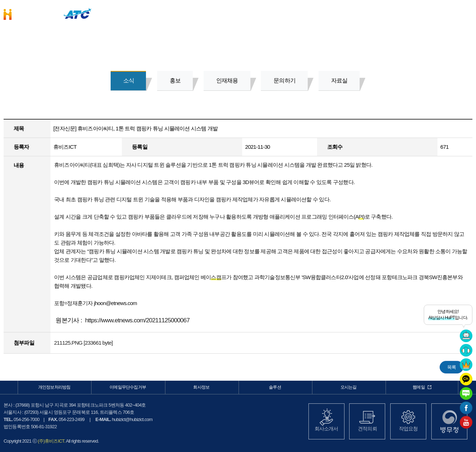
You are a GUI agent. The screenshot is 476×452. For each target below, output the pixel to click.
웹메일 (422, 387)
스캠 (216, 277)
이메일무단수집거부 (128, 387)
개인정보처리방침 (54, 387)
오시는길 (349, 387)
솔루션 (313, 13)
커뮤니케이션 (422, 13)
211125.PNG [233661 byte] (83, 343)
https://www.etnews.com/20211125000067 (137, 320)
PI (361, 217)
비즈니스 (258, 13)
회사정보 (367, 13)
